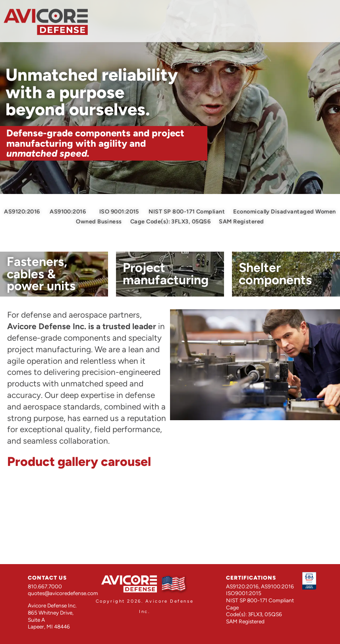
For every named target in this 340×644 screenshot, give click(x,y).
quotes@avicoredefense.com (63, 593)
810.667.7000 (45, 586)
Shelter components (275, 274)
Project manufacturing (166, 274)
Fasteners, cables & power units (41, 274)
